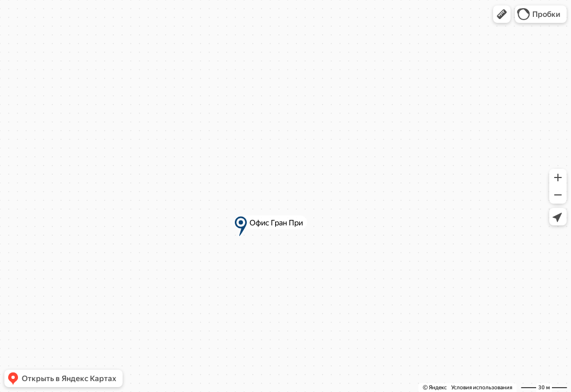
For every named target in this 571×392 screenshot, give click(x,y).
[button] (502, 14)
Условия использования (482, 387)
